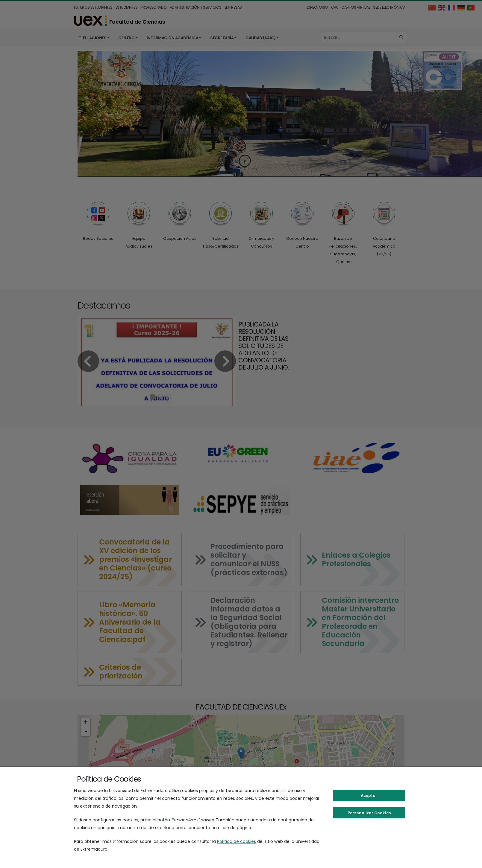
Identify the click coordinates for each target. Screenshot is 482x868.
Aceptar (369, 795)
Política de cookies (237, 841)
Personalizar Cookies (369, 813)
